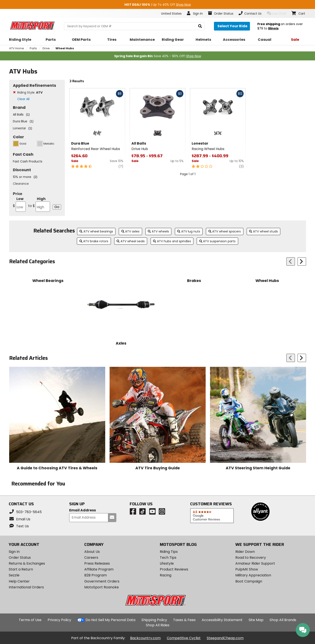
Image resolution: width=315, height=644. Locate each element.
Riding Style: (30, 92)
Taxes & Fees (184, 620)
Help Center (19, 581)
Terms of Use (30, 620)
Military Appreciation (253, 575)
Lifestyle (167, 563)
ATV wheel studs (263, 231)
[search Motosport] (134, 26)
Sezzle (14, 575)
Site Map (256, 620)
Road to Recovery (251, 558)
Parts (33, 48)
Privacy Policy (59, 620)
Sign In (14, 552)
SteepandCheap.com (225, 638)
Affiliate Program (99, 569)
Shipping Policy (154, 620)
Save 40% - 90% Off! (158, 56)
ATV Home (17, 48)
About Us (92, 552)
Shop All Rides (158, 625)
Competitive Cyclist (184, 638)
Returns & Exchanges (27, 563)
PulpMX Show (247, 569)
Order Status (20, 558)
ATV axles (131, 231)
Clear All (23, 99)
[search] (200, 26)
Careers (91, 558)
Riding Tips (169, 552)
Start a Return (21, 569)
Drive (46, 48)
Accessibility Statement (222, 620)
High (39, 204)
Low (19, 204)
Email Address (83, 510)
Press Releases (97, 563)
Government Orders (102, 581)
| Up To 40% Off (158, 5)
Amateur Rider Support (255, 563)
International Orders (26, 587)
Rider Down (245, 552)
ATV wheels (158, 231)
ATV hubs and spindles (172, 241)
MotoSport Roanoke (102, 587)
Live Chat (276, 13)
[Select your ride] (232, 26)
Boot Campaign (249, 581)
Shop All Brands (283, 620)
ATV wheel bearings (96, 231)
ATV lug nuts (189, 231)
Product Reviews (174, 569)
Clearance (21, 184)
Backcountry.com (145, 638)
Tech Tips (168, 558)
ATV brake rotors (94, 241)
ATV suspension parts (218, 241)
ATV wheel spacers (225, 231)
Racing (166, 575)
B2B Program (96, 575)
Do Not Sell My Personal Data (110, 620)
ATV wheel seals (131, 241)
